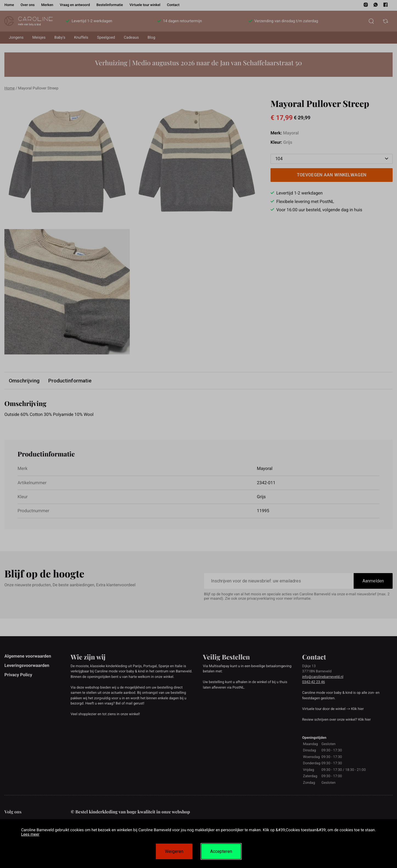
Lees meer (30, 834)
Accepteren (221, 851)
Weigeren (174, 851)
